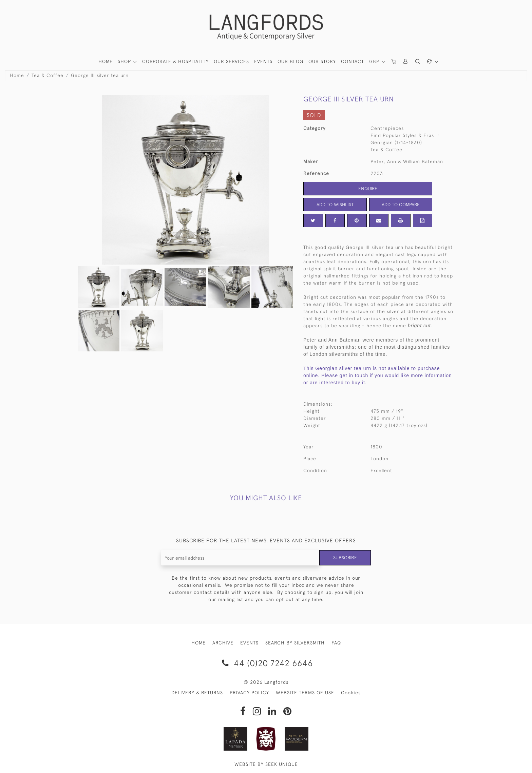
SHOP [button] (125, 61)
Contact (353, 61)
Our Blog (290, 61)
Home (17, 75)
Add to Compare (401, 205)
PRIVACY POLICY (249, 693)
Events (263, 61)
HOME (106, 61)
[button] (406, 62)
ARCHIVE (223, 643)
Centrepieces (387, 128)
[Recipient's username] (240, 558)
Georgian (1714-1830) (396, 142)
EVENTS (249, 643)
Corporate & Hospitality (175, 61)
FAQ (336, 643)
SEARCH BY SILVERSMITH (295, 643)
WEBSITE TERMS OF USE (305, 693)
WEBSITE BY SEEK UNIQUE (266, 764)
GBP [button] (375, 61)
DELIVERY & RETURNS (197, 693)
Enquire (368, 189)
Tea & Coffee (47, 75)
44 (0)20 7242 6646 (266, 663)
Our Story (322, 61)
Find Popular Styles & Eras (402, 135)
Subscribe (345, 558)
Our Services (231, 61)
